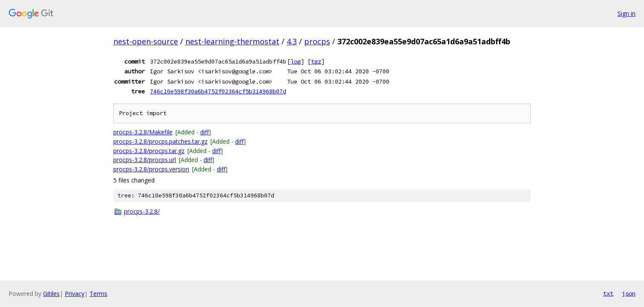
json (629, 293)
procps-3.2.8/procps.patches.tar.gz (160, 141)
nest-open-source (146, 41)
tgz (316, 61)
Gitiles (51, 294)
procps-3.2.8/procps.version (151, 169)
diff (204, 132)
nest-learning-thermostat (232, 41)
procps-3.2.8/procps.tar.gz (149, 151)
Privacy (75, 294)
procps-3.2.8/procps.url (145, 160)
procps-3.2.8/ (142, 211)
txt (608, 293)
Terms (98, 294)
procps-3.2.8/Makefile (143, 132)
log (296, 61)
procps (317, 41)
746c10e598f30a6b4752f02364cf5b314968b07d (218, 91)
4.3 (292, 41)
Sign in (627, 13)
